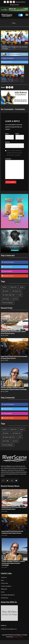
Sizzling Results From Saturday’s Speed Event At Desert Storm (13, 333)
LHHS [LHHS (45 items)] (20, 295)
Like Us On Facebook (9, 262)
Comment (8, 159)
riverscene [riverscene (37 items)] (15, 299)
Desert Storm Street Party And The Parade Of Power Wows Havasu (14, 357)
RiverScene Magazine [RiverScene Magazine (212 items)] (8, 303)
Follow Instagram (8, 271)
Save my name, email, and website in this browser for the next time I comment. (14, 153)
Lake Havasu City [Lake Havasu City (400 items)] (16, 291)
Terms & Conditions (6, 586)
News (3, 580)
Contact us (4, 577)
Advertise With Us (21, 2)
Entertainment (5, 598)
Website (7, 142)
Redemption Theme (18, 637)
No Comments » (8, 109)
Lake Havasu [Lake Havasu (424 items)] (5, 291)
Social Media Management (8, 595)
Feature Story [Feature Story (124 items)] (13, 287)
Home (14, 23)
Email (17, 134)
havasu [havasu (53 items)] (22, 287)
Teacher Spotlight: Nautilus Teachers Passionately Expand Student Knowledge (14, 389)
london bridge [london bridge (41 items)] (6, 299)
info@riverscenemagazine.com (9, 629)
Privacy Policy (5, 583)
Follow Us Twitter (8, 267)
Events (3, 592)
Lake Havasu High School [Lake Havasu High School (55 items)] (9, 295)
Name (7, 134)
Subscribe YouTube (8, 276)
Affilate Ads (4, 589)
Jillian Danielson (6, 47)
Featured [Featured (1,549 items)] (4, 287)
